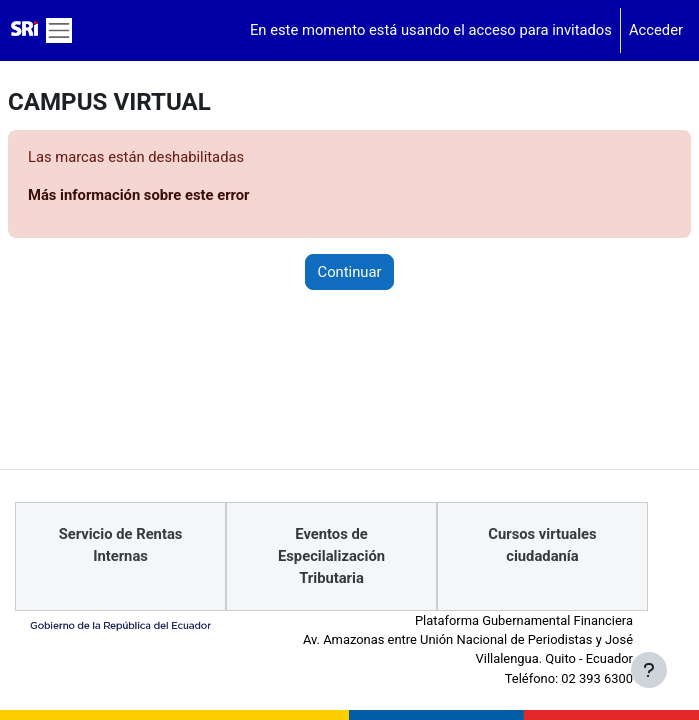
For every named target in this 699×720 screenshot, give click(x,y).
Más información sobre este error (139, 195)
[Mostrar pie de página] (649, 670)
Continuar (350, 272)
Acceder (656, 30)
